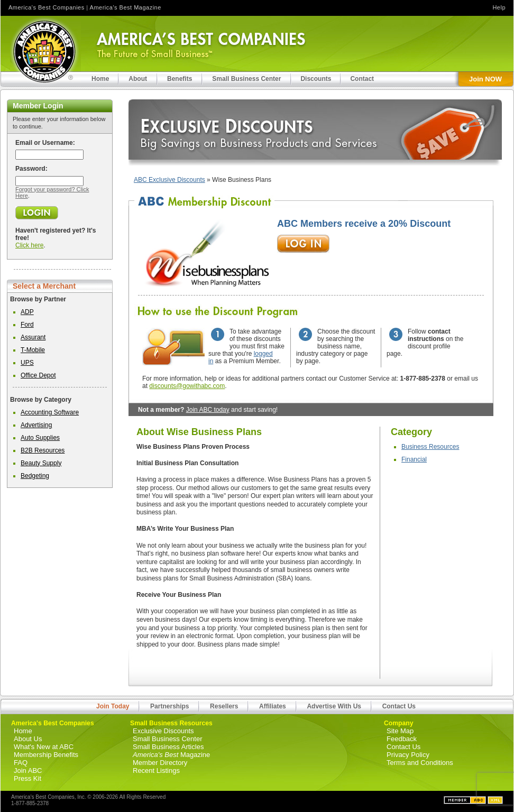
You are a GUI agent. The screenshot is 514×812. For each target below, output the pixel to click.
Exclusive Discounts (163, 731)
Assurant (33, 337)
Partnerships (169, 706)
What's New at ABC (44, 747)
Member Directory (160, 763)
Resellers (224, 706)
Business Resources (430, 447)
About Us (28, 739)
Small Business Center (168, 739)
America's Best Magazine (126, 7)
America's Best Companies (47, 7)
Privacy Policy (408, 755)
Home (23, 731)
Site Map (400, 731)
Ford (27, 325)
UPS (27, 363)
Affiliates (273, 706)
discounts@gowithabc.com (187, 386)
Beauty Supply (41, 463)
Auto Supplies (40, 438)
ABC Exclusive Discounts (169, 180)
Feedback (402, 739)
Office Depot (38, 375)
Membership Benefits (46, 755)
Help (499, 7)
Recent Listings (156, 771)
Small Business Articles (168, 747)
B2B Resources (43, 450)
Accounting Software (50, 412)
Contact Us (399, 706)
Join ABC (28, 771)
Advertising (36, 425)
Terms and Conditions (420, 763)
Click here (29, 245)
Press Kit (27, 778)
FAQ (21, 763)
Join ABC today (208, 410)
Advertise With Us (334, 706)
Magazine (171, 755)
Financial (414, 459)
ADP (27, 312)
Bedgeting (35, 476)
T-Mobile (33, 350)
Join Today (113, 706)
